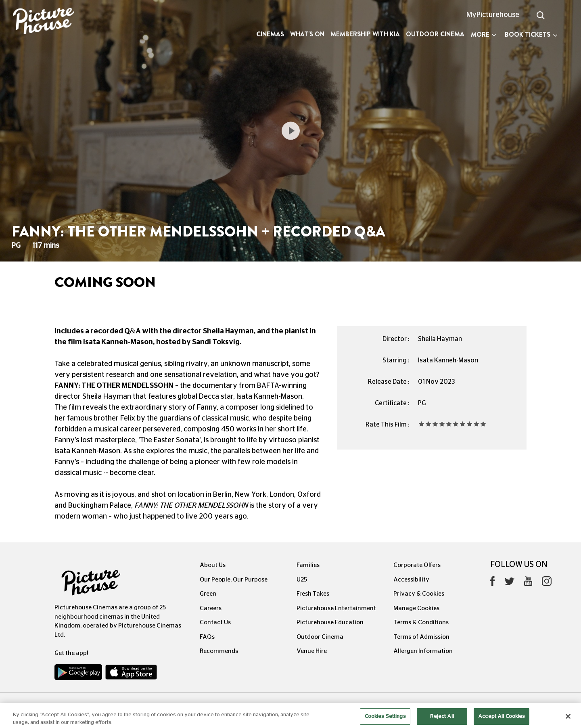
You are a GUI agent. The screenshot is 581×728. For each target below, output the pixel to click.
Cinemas (270, 34)
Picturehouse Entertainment (336, 608)
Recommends (219, 651)
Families (308, 565)
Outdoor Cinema (435, 34)
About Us (213, 565)
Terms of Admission (421, 637)
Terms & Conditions (421, 622)
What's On (307, 34)
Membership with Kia (365, 34)
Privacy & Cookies (419, 594)
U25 (302, 580)
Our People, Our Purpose (234, 580)
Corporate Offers (417, 565)
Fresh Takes (313, 594)
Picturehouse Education (330, 622)
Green (208, 594)
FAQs (207, 637)
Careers (211, 608)
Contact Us (215, 622)
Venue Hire (312, 651)
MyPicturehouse (493, 15)
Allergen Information (423, 651)
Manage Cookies (416, 608)
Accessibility (411, 580)
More (484, 35)
